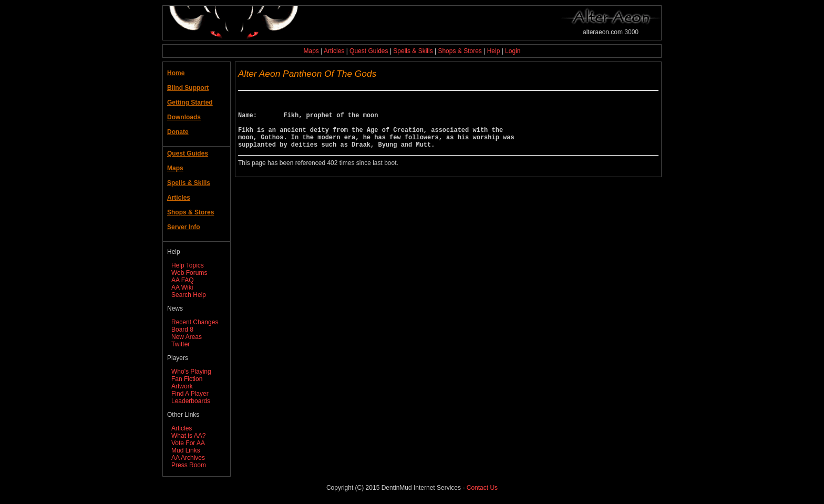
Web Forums (189, 273)
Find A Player (190, 394)
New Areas (187, 337)
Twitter (181, 344)
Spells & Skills (413, 51)
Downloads (184, 117)
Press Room (189, 465)
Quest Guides (369, 51)
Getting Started (190, 102)
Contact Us (482, 488)
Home (176, 73)
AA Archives (188, 458)
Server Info (184, 227)
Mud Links (186, 450)
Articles (334, 51)
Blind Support (188, 88)
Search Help (189, 295)
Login (513, 51)
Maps (311, 51)
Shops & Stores (460, 51)
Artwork (182, 386)
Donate (178, 132)
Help (494, 51)
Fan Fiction (187, 379)
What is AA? (188, 436)
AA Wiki (182, 287)
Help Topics (188, 265)
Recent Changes (195, 322)
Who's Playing (191, 372)
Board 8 (182, 330)
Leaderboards (191, 401)
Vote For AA (188, 443)
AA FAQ (183, 280)
